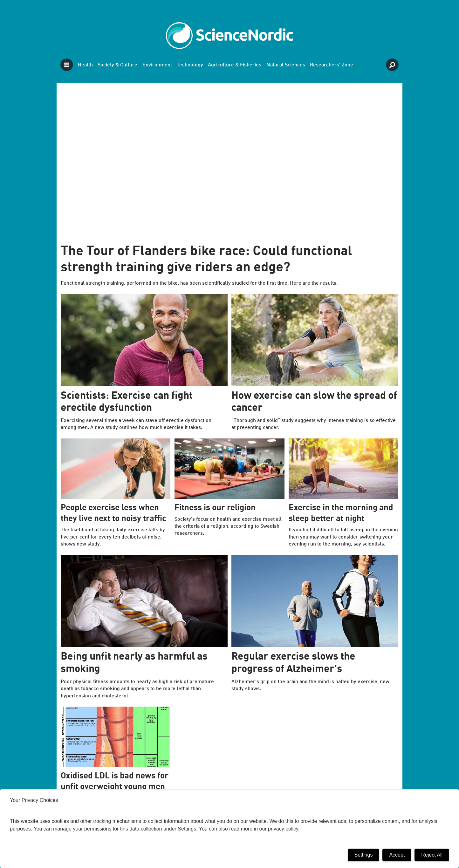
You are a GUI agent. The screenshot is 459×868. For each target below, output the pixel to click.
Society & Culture (117, 65)
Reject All (432, 855)
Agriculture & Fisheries (235, 65)
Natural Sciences (286, 65)
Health (85, 65)
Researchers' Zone (332, 65)
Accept (397, 855)
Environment (157, 65)
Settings (364, 855)
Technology (190, 65)
